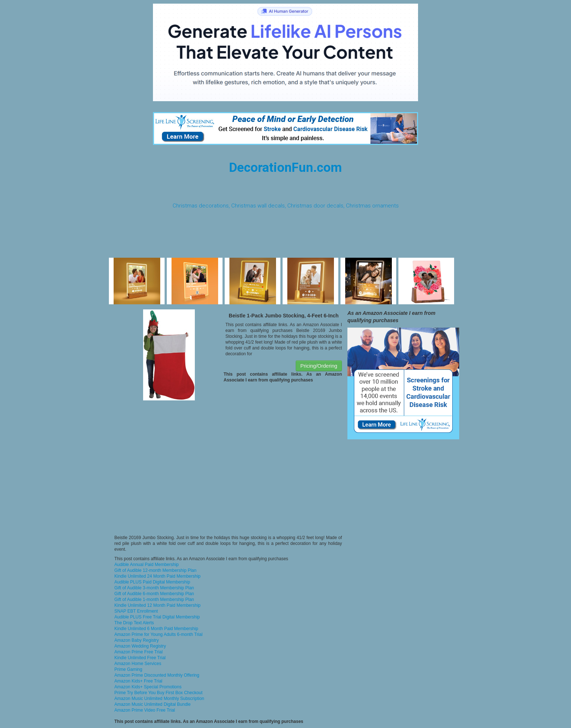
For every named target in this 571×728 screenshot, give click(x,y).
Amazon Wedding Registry (140, 646)
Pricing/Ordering (319, 366)
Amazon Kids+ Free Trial (138, 681)
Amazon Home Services (138, 664)
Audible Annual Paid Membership (147, 565)
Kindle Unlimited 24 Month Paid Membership (157, 576)
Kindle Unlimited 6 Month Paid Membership (156, 629)
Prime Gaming (128, 669)
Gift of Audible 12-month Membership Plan (155, 570)
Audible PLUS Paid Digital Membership (152, 582)
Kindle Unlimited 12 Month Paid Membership (157, 605)
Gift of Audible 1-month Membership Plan (154, 600)
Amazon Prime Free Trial (139, 652)
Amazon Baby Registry (137, 640)
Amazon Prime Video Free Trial (145, 710)
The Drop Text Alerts (134, 623)
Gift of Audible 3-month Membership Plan (154, 588)
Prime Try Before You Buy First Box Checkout (158, 693)
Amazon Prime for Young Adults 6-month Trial (158, 634)
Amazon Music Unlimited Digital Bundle (152, 704)
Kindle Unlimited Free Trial (140, 658)
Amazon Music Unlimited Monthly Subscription (159, 699)
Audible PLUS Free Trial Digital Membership (157, 617)
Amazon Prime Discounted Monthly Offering (157, 675)
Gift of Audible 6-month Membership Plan (154, 594)
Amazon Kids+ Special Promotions (148, 687)
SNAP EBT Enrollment (136, 611)
